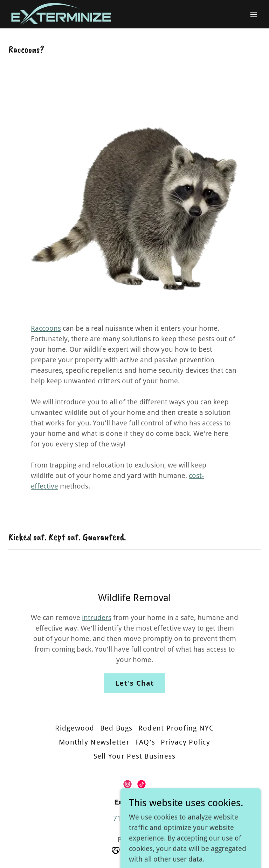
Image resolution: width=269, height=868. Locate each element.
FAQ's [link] (145, 742)
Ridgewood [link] (75, 728)
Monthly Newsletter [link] (94, 742)
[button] (254, 14)
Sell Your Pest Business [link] (135, 756)
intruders (97, 618)
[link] (61, 14)
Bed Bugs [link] (116, 728)
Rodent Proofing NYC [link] (176, 728)
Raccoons (46, 328)
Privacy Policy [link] (185, 742)
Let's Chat (134, 683)
